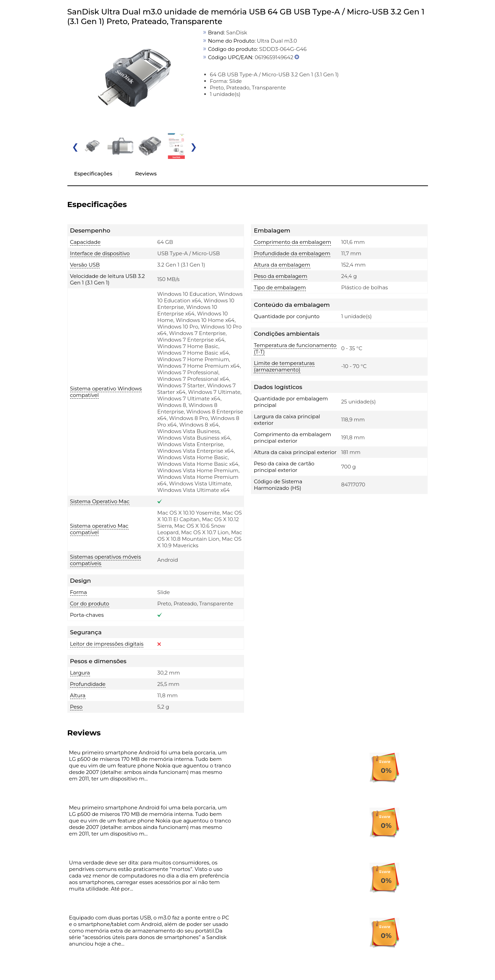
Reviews (146, 174)
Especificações (93, 174)
